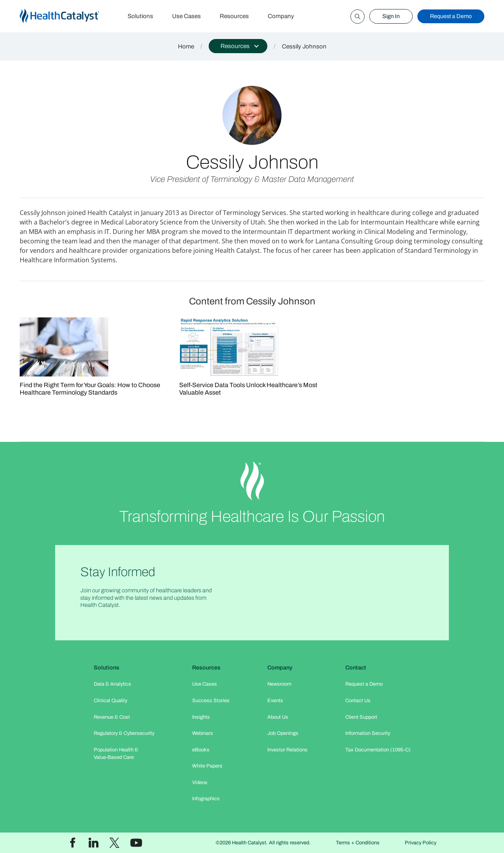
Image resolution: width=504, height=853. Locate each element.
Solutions (140, 16)
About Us (278, 717)
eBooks (201, 750)
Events (275, 701)
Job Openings (283, 733)
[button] (238, 46)
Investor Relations (287, 750)
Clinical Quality (110, 701)
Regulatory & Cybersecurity (124, 733)
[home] (69, 16)
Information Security (368, 733)
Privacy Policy (421, 843)
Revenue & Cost (112, 717)
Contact (356, 668)
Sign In (391, 16)
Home (186, 46)
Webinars (203, 733)
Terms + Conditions (358, 843)
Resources (234, 16)
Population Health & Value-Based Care (116, 754)
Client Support (361, 717)
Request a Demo (451, 16)
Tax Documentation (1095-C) (378, 750)
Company (281, 16)
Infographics (206, 799)
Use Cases (186, 16)
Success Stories (211, 701)
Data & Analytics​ (112, 684)
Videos (200, 783)
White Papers (207, 766)
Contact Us (358, 701)
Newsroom (279, 684)
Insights (201, 717)
